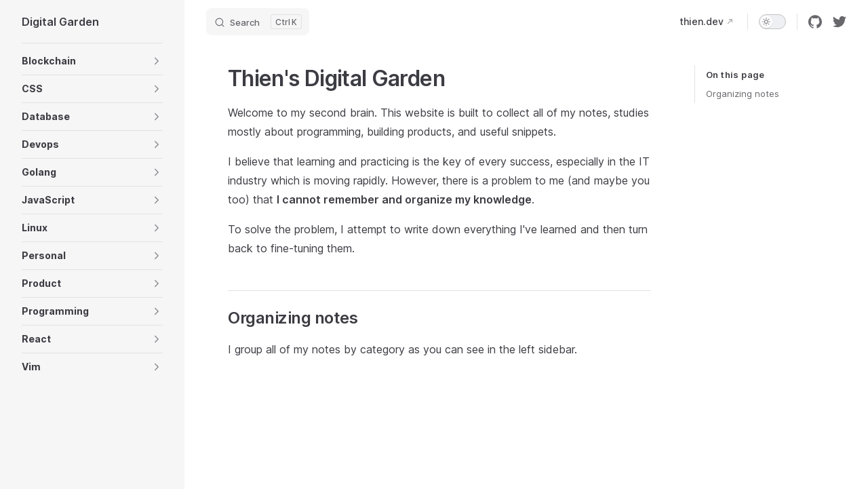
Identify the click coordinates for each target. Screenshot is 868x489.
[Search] (258, 22)
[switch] (772, 22)
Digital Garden (60, 22)
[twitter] (840, 22)
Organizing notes (743, 94)
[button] (92, 61)
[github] (815, 22)
